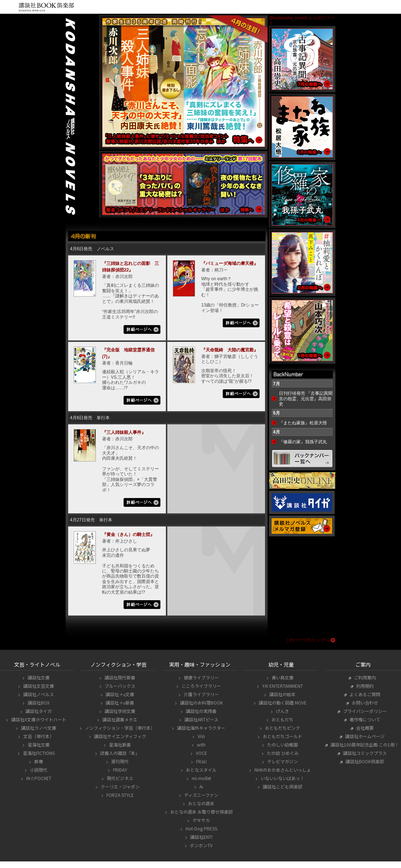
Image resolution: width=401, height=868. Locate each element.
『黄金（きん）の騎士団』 (128, 535)
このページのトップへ (307, 640)
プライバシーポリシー (364, 711)
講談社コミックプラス (364, 753)
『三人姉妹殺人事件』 (124, 432)
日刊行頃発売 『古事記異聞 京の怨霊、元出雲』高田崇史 (306, 399)
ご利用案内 (364, 677)
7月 (277, 384)
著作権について (364, 719)
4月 (277, 432)
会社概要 (364, 728)
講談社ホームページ (364, 736)
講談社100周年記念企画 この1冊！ (364, 744)
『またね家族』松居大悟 (303, 423)
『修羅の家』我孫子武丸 (303, 442)
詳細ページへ (142, 330)
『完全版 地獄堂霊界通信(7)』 (128, 353)
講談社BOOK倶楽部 (364, 761)
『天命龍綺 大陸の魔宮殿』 (230, 350)
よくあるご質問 (364, 694)
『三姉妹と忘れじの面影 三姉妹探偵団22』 (131, 267)
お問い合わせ (364, 703)
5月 (277, 413)
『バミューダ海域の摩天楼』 (230, 263)
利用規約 (364, 686)
